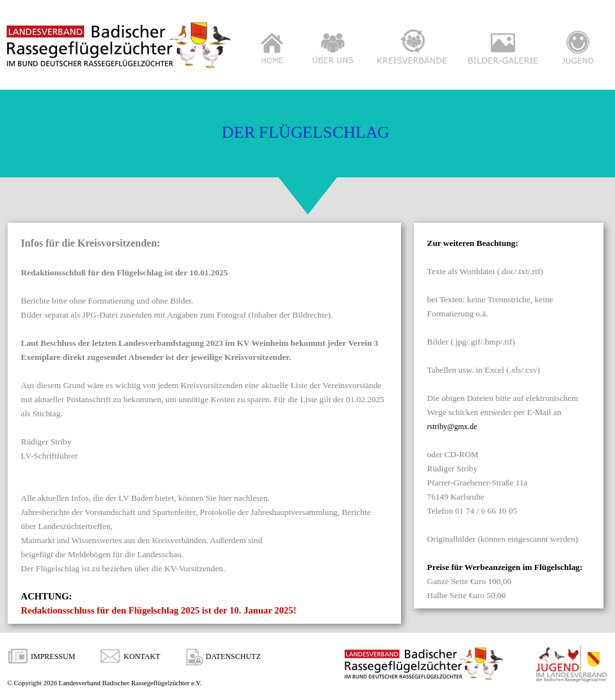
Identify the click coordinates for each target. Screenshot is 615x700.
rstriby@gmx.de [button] (452, 427)
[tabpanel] (204, 427)
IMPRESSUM (53, 656)
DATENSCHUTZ (233, 656)
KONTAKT (142, 656)
